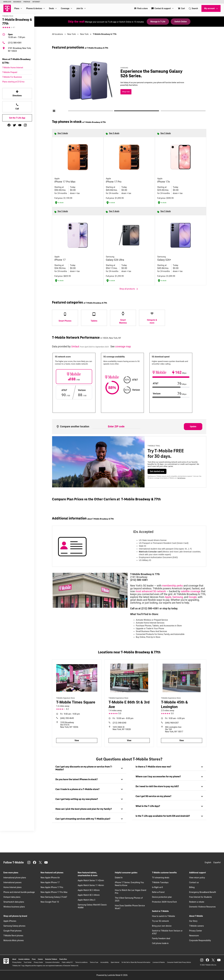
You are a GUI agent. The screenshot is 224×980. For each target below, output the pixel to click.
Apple (168, 597)
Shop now (126, 92)
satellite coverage (191, 591)
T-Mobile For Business (12, 77)
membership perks (172, 586)
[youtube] (20, 125)
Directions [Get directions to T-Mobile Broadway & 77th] (17, 93)
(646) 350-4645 (67, 718)
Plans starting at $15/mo (13, 82)
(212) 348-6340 (119, 723)
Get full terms (181, 478)
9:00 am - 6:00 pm (175, 718)
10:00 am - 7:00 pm (17, 36)
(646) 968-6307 (172, 723)
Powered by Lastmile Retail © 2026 (112, 975)
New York (71, 34)
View (77, 740)
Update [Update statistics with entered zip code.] (193, 427)
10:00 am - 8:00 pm (123, 718)
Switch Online (181, 22)
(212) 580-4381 (12, 43)
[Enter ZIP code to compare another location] (116, 427)
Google (193, 597)
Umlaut (75, 347)
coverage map (123, 347)
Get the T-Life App (17, 118)
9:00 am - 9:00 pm (70, 714)
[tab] (89, 768)
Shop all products (129, 289)
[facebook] (9, 125)
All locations (57, 34)
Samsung (178, 597)
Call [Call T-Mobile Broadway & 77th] (17, 107)
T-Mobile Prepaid (10, 72)
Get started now (157, 471)
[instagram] (25, 125)
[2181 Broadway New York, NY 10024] (17, 50)
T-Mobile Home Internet (13, 68)
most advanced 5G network (151, 591)
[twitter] (14, 125)
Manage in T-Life (158, 22)
